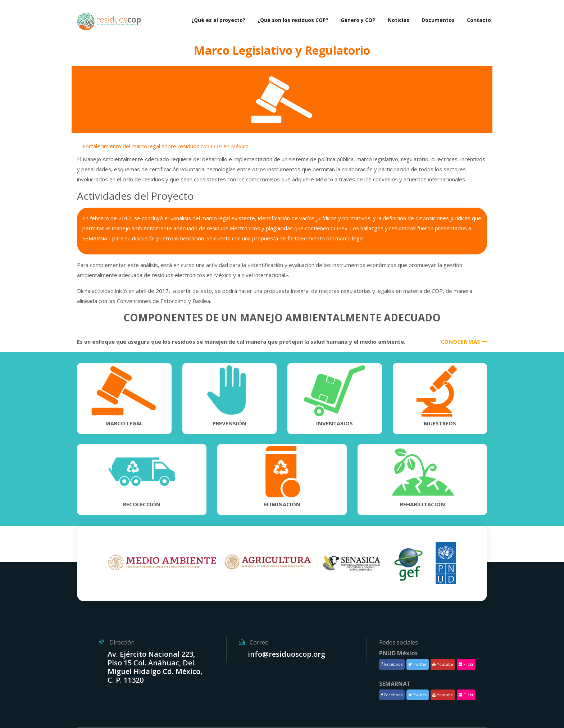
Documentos (438, 20)
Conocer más (464, 342)
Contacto (479, 20)
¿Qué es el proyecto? (218, 20)
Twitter (418, 664)
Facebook (392, 664)
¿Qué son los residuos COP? (293, 20)
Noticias (399, 20)
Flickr (466, 664)
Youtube (443, 664)
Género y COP (358, 20)
